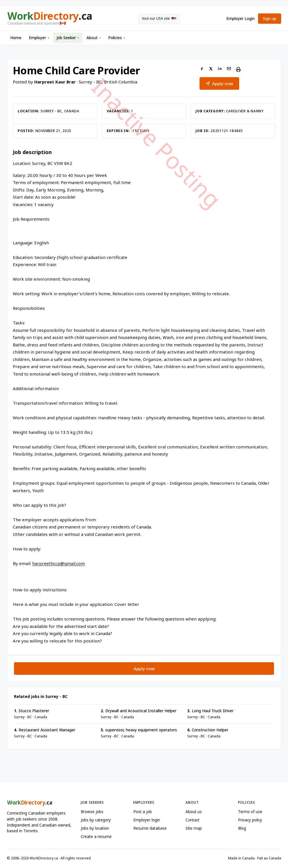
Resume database (150, 828)
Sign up (270, 19)
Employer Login (240, 19)
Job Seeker (68, 38)
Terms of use (250, 812)
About (94, 38)
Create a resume (96, 837)
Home (16, 38)
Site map (194, 828)
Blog (242, 828)
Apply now (144, 669)
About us (194, 812)
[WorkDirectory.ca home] (49, 19)
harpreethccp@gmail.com (59, 563)
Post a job (143, 812)
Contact (193, 820)
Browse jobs (92, 812)
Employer (39, 38)
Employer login (147, 820)
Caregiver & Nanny (245, 111)
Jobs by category (96, 820)
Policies (117, 38)
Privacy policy (250, 820)
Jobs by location (95, 828)
